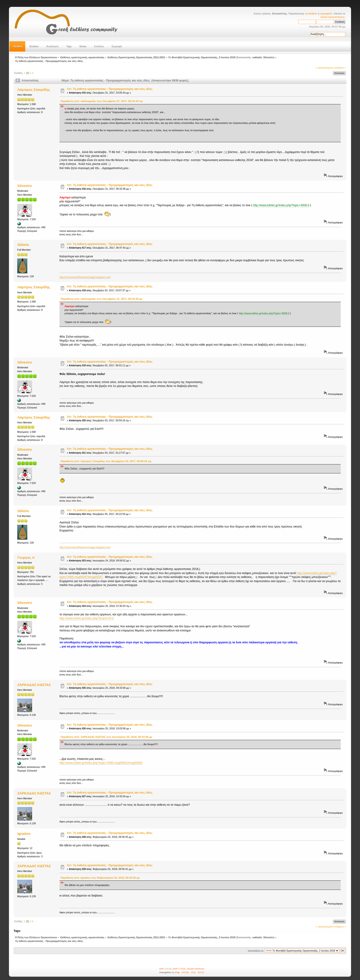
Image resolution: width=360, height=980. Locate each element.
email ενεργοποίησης (333, 17)
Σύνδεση (99, 46)
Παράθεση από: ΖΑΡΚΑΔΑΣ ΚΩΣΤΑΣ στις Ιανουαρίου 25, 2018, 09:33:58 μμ (106, 737)
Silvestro (269, 57)
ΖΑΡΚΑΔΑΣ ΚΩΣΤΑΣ (34, 685)
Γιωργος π (26, 557)
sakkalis (257, 57)
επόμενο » (340, 68)
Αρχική (17, 46)
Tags (69, 46)
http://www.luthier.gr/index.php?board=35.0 (87, 618)
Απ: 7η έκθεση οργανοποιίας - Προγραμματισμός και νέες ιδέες (110, 362)
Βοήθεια (34, 46)
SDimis (23, 245)
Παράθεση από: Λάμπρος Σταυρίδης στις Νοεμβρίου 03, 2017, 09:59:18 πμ (106, 461)
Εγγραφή (117, 46)
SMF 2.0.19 (165, 969)
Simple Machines (196, 969)
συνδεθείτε (311, 14)
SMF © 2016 (179, 969)
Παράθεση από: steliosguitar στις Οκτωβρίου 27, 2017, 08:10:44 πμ (102, 101)
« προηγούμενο (325, 68)
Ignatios (24, 834)
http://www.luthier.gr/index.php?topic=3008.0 (281, 205)
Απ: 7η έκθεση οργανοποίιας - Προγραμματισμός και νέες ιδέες (110, 89)
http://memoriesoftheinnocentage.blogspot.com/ (85, 277)
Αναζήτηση (52, 46)
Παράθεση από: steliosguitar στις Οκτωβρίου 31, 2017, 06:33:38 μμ (101, 299)
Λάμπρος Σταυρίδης (34, 90)
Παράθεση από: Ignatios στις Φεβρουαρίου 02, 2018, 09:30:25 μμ (100, 878)
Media (83, 46)
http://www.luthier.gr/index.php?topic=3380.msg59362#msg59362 (101, 763)
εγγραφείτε (326, 14)
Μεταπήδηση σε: (256, 951)
